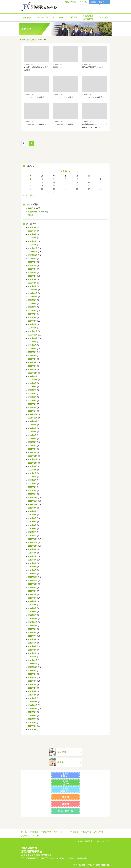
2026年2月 (32, 241)
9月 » (32, 195)
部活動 (31, 215)
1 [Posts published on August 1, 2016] (30, 179)
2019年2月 (32, 532)
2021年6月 (32, 435)
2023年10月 (33, 338)
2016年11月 (33, 622)
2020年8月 (32, 470)
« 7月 (25, 195)
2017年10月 (33, 584)
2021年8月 (32, 428)
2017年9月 (32, 588)
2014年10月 (33, 709)
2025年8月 (32, 262)
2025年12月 (33, 248)
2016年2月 (32, 653)
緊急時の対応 (71, 2)
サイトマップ (102, 841)
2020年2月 (32, 491)
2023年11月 (33, 335)
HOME (22, 40)
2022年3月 (32, 404)
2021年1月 (32, 452)
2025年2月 (32, 283)
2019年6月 (32, 518)
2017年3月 (32, 608)
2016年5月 (32, 643)
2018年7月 (32, 556)
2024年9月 (32, 300)
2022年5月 (32, 397)
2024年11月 (33, 293)
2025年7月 (32, 265)
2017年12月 (33, 577)
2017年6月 (32, 598)
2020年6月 (32, 477)
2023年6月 (32, 352)
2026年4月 (32, 234)
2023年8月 (32, 345)
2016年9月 (32, 629)
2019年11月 (33, 501)
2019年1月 (32, 536)
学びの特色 (42, 18)
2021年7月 (32, 432)
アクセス (83, 2)
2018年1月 (32, 574)
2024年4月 (32, 317)
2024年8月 (32, 304)
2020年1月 (32, 494)
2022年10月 (33, 380)
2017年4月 (32, 605)
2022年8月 (32, 387)
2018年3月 (32, 570)
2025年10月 (33, 255)
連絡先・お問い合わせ (99, 2)
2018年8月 (32, 553)
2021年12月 (33, 414)
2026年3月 (32, 238)
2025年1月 (32, 286)
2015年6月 (32, 681)
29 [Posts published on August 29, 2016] (30, 192)
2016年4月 (32, 646)
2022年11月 (33, 376)
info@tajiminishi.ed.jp (77, 858)
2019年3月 (32, 529)
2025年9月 (32, 259)
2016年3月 (32, 650)
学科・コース (58, 18)
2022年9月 (32, 383)
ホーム (24, 832)
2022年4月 (32, 401)
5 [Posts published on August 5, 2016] (77, 179)
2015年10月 (33, 667)
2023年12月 (33, 331)
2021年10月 (33, 421)
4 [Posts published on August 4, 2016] (65, 179)
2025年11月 (33, 252)
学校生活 (73, 18)
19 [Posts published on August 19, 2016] (77, 186)
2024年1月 (32, 328)
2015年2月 (32, 695)
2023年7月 (32, 349)
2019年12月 (33, 498)
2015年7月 (32, 677)
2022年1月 (32, 411)
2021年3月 (32, 446)
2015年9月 (32, 671)
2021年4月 (32, 442)
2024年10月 (33, 297)
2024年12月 (33, 290)
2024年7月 (32, 307)
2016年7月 (32, 636)
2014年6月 (32, 723)
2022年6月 (32, 394)
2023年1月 (32, 369)
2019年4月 (32, 525)
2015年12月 (33, 660)
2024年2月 (32, 324)
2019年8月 (32, 511)
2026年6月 (32, 227)
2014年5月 (32, 726)
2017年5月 (32, 601)
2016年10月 (33, 626)
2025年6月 (32, 269)
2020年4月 (32, 484)
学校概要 (27, 18)
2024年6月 (32, 311)
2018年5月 (32, 563)
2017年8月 (32, 591)
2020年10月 (33, 463)
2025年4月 (32, 276)
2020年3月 (32, 487)
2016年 (39, 40)
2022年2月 (32, 408)
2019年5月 (32, 522)
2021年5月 (32, 439)
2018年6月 (32, 560)
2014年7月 (32, 719)
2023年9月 (32, 342)
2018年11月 (33, 542)
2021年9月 (32, 425)
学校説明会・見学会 (36, 212)
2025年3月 (32, 279)
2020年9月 (32, 466)
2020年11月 (33, 459)
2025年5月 (32, 273)
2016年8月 (32, 633)
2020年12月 (33, 456)
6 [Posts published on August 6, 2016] (89, 179)
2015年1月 (32, 698)
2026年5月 (32, 231)
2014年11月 (33, 705)
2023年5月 (32, 356)
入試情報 (104, 18)
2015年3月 (32, 691)
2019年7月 (32, 515)
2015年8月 (32, 674)
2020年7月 (32, 473)
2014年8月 (32, 716)
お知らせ (30, 40)
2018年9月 (32, 549)
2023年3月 (32, 362)
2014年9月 (32, 712)
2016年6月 (32, 639)
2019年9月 (32, 508)
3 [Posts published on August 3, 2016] (54, 179)
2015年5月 (32, 684)
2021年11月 (33, 418)
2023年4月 (32, 359)
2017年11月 (33, 581)
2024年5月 (32, 314)
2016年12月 (33, 619)
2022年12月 (33, 373)
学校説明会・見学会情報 (89, 18)
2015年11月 (33, 664)
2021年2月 (32, 449)
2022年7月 (32, 390)
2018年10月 (33, 546)
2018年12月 (33, 539)
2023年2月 (32, 366)
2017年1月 (32, 615)
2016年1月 (32, 657)
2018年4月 (32, 567)
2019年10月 (33, 504)
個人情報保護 (86, 841)
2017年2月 (32, 612)
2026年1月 (32, 245)
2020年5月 (32, 480)
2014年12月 (33, 702)
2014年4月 (32, 729)
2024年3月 (32, 321)
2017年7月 (32, 594)
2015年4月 (32, 688)
